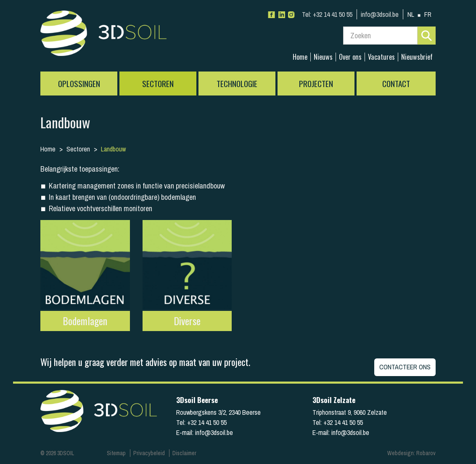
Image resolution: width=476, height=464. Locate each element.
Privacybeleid (149, 453)
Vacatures (381, 57)
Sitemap (116, 453)
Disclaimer (184, 453)
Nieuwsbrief (417, 57)
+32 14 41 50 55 (327, 14)
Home (300, 57)
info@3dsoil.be (380, 14)
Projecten (316, 84)
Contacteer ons (405, 367)
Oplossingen (79, 84)
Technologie (237, 84)
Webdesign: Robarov (411, 453)
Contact (396, 84)
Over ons (350, 57)
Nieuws (323, 57)
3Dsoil (103, 36)
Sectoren (158, 84)
